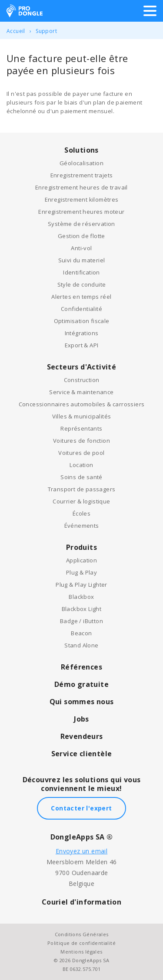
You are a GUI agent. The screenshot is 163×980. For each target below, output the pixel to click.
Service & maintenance (81, 392)
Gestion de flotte (81, 236)
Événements (82, 526)
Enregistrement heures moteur (81, 212)
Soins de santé (81, 477)
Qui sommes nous (82, 702)
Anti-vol (81, 248)
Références (81, 667)
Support (46, 31)
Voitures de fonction (81, 441)
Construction (82, 380)
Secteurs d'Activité (82, 367)
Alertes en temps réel (81, 297)
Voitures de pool (81, 453)
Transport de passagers (82, 489)
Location (81, 465)
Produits (81, 547)
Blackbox (81, 597)
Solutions (81, 150)
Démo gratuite (81, 684)
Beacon (81, 633)
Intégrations (82, 333)
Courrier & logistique (81, 501)
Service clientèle (82, 754)
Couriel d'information (81, 902)
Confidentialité (81, 309)
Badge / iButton (81, 621)
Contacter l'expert (81, 808)
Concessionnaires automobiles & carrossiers (82, 404)
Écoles (81, 513)
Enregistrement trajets (82, 175)
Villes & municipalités (82, 416)
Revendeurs (82, 736)
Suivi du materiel (82, 260)
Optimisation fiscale (82, 321)
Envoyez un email (81, 851)
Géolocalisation (81, 163)
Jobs (81, 719)
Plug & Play (81, 572)
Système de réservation (81, 224)
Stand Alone (81, 645)
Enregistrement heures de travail (81, 187)
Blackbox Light (82, 609)
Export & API (82, 345)
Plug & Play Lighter (81, 585)
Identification (81, 272)
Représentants (81, 428)
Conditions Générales (82, 934)
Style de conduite (82, 284)
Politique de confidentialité (81, 943)
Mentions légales (81, 952)
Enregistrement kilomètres (82, 199)
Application (81, 560)
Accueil (16, 31)
